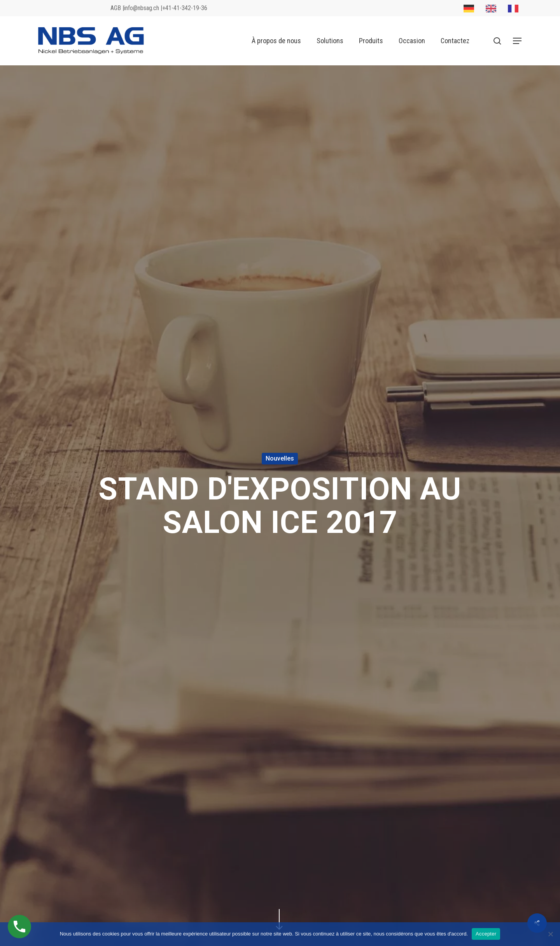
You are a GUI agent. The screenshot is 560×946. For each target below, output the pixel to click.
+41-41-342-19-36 (185, 8)
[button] (518, 41)
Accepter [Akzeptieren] (486, 934)
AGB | (117, 8)
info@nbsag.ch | (143, 8)
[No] (550, 934)
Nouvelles (280, 458)
